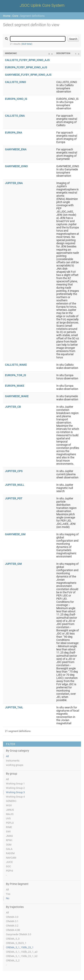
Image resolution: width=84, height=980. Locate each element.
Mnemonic (11, 53)
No (8, 898)
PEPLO (10, 823)
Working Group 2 (15, 788)
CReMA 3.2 (12, 926)
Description (63, 53)
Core (15, 16)
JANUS (10, 810)
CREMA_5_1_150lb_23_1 (20, 947)
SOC (8, 866)
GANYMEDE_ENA (16, 149)
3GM (9, 845)
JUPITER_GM (13, 564)
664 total (27, 44)
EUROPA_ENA (14, 133)
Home (7, 16)
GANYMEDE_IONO (16, 166)
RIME (9, 827)
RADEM (10, 853)
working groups (15, 765)
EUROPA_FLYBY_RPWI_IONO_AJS (26, 67)
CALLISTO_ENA (15, 116)
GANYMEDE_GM (15, 534)
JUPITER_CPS (14, 471)
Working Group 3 (15, 792)
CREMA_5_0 (13, 939)
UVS (8, 818)
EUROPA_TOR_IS (16, 375)
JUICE (9, 862)
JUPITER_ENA (14, 183)
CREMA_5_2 (13, 960)
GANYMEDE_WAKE (17, 396)
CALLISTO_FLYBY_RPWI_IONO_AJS (27, 60)
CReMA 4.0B (13, 930)
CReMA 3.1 (12, 921)
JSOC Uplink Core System (42, 5)
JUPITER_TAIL (14, 707)
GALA (9, 849)
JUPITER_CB (13, 407)
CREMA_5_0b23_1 (16, 943)
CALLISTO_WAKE (16, 365)
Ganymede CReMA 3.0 (19, 934)
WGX (9, 805)
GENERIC (11, 801)
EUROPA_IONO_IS (16, 99)
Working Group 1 (15, 784)
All (7, 756)
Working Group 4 (15, 797)
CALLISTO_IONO (16, 82)
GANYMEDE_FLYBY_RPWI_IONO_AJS (28, 75)
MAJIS (10, 814)
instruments (13, 761)
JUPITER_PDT (14, 498)
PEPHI (10, 871)
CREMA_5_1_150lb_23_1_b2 (22, 956)
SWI (8, 832)
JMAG (9, 836)
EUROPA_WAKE (15, 386)
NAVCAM (11, 858)
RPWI (9, 840)
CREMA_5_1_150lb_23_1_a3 (22, 952)
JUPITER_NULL (15, 485)
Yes (8, 894)
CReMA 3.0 (12, 917)
